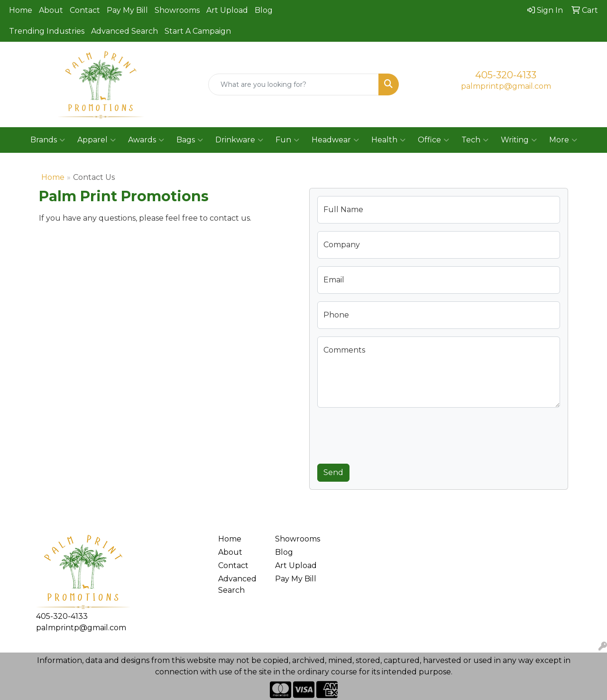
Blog (264, 10)
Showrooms (177, 10)
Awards (146, 140)
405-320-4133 (506, 75)
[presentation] (389, 434)
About (51, 10)
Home (21, 10)
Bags (190, 140)
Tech (475, 140)
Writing (519, 140)
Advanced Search (124, 31)
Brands (48, 140)
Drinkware (239, 140)
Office (433, 140)
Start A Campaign (198, 31)
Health (388, 140)
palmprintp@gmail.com (506, 86)
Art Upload (227, 10)
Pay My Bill (127, 10)
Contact (85, 10)
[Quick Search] (294, 84)
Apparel (97, 140)
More (563, 140)
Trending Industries (47, 31)
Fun (287, 140)
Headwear (335, 140)
